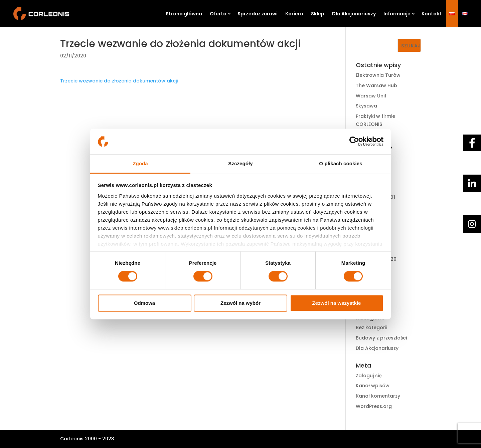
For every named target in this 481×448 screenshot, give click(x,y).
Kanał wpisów (373, 386)
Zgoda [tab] (140, 163)
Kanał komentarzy (378, 396)
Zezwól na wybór (240, 303)
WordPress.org (374, 406)
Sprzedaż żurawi (258, 14)
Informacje (397, 14)
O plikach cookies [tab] (341, 163)
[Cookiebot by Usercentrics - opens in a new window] (354, 142)
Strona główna (184, 14)
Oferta (218, 14)
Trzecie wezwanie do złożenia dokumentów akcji (119, 81)
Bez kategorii (371, 327)
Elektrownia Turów (378, 75)
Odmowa (144, 303)
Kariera (294, 14)
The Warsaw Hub (376, 85)
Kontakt (432, 14)
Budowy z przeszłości (381, 338)
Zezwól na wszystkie (337, 303)
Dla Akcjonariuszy (354, 14)
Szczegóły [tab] (240, 163)
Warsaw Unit (371, 96)
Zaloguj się (369, 376)
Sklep (318, 14)
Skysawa (366, 106)
